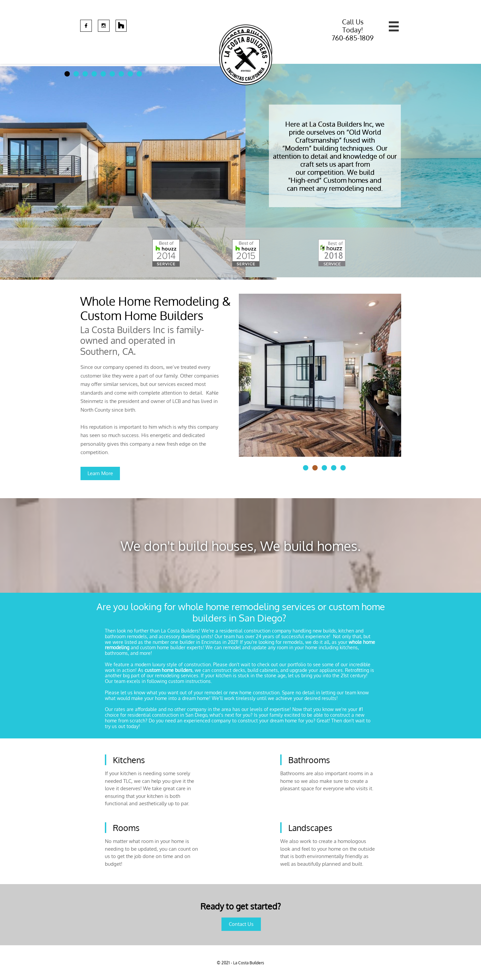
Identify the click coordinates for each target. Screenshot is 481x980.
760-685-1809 (353, 38)
